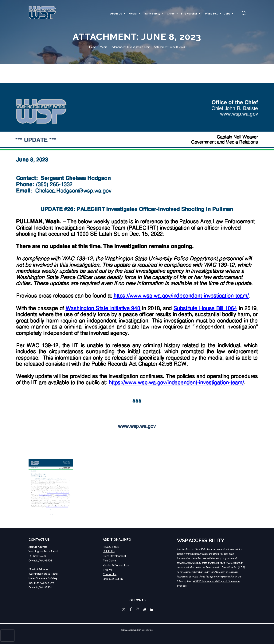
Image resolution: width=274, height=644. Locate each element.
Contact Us (110, 574)
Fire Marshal (191, 14)
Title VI (107, 569)
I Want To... (213, 14)
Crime (173, 14)
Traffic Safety (154, 14)
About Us (118, 14)
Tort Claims (110, 560)
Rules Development (114, 556)
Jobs (229, 14)
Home (93, 47)
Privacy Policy (111, 546)
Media (135, 14)
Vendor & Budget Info (116, 565)
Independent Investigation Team (131, 47)
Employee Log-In (113, 579)
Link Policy (109, 551)
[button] (243, 13)
